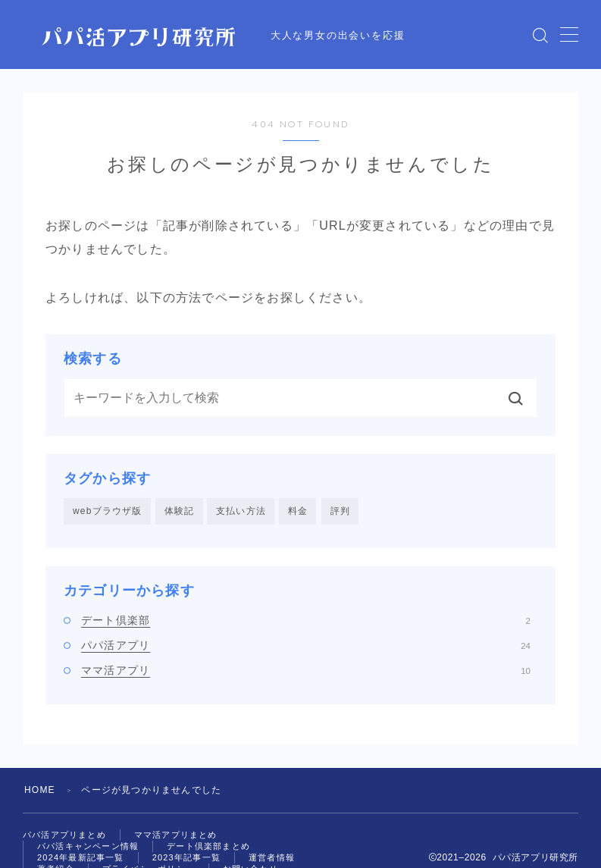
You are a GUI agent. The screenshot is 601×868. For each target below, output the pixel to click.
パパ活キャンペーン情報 (88, 846)
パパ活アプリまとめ (64, 835)
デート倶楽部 (306, 620)
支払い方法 (241, 511)
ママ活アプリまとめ (176, 835)
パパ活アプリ (306, 645)
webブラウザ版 (108, 511)
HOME (40, 790)
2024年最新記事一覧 (81, 857)
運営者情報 (272, 857)
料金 (298, 511)
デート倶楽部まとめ (208, 846)
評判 (340, 511)
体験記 (180, 511)
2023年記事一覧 (186, 857)
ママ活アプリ (306, 670)
